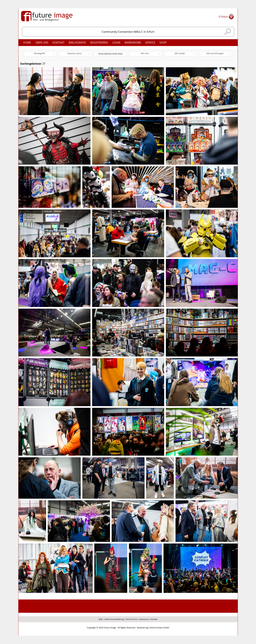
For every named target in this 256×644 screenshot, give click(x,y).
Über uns (42, 43)
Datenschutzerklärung (114, 619)
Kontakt (58, 43)
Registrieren (99, 43)
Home (27, 43)
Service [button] (150, 43)
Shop (163, 43)
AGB (100, 619)
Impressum (144, 619)
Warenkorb (133, 43)
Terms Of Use (131, 619)
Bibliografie (77, 43)
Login (116, 43)
